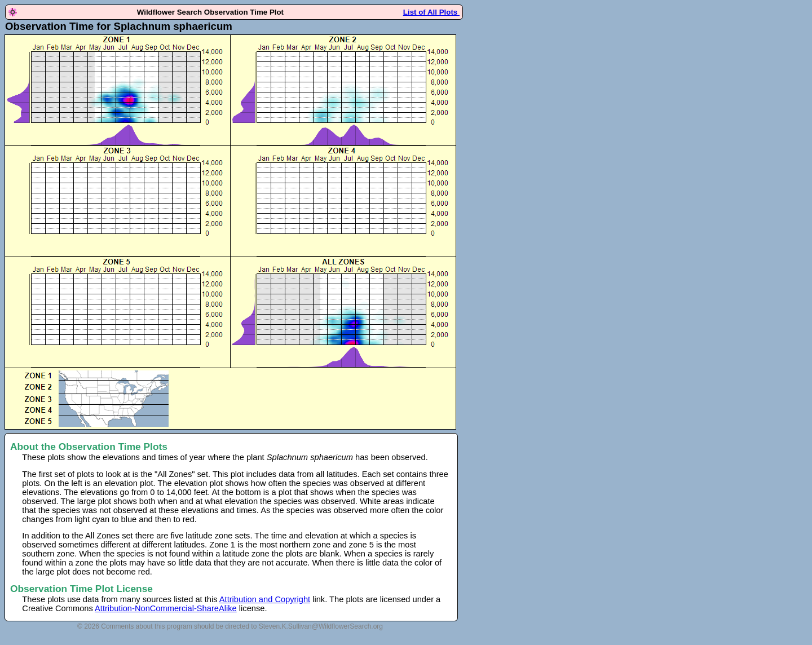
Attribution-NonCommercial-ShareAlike (166, 608)
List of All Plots (431, 12)
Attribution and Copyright (265, 599)
